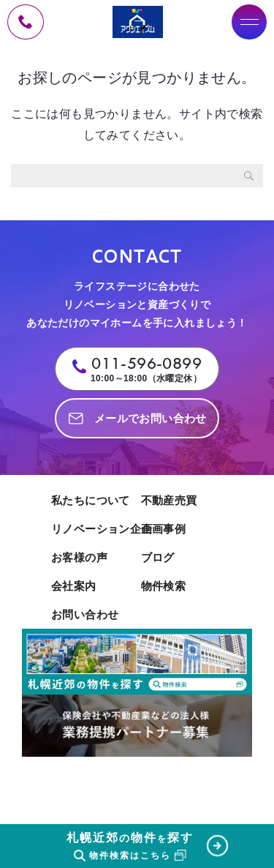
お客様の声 (79, 557)
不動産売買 (169, 500)
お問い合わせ (85, 614)
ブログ (158, 557)
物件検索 (164, 586)
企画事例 (164, 529)
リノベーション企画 (92, 529)
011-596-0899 (146, 363)
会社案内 (74, 586)
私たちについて (91, 500)
